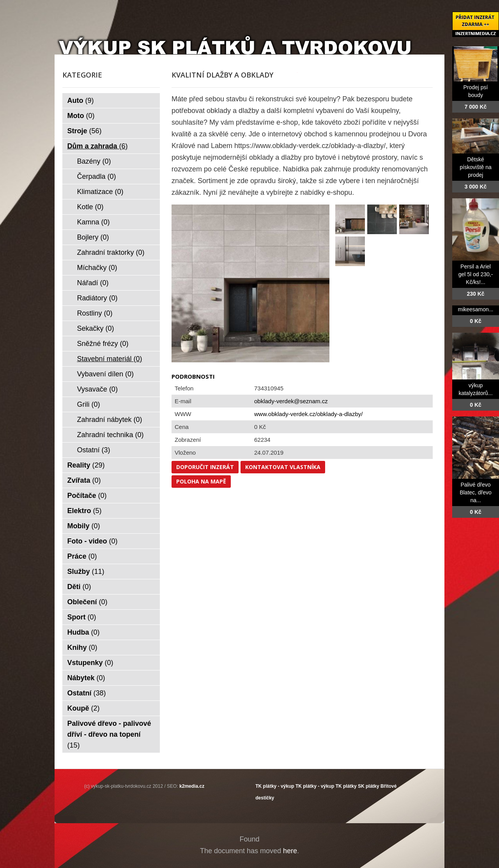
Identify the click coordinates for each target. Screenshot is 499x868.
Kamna (94, 222)
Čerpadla (97, 176)
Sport (82, 617)
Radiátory (97, 298)
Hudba (84, 632)
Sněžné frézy (103, 344)
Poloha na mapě (201, 481)
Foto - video (93, 541)
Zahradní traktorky (111, 252)
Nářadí (93, 283)
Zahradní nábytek (110, 420)
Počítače (87, 496)
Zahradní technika (111, 435)
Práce (82, 556)
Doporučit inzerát (205, 467)
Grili (89, 404)
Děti (79, 587)
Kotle (90, 207)
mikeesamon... (475, 309)
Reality (86, 465)
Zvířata (84, 480)
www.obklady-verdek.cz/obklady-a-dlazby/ (308, 414)
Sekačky (96, 328)
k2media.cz (192, 786)
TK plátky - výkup (275, 786)
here (290, 851)
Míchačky (97, 268)
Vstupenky (90, 663)
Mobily (84, 526)
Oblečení (88, 602)
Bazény (94, 161)
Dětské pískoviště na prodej (476, 167)
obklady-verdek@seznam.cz (291, 401)
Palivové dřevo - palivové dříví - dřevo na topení (109, 734)
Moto (81, 116)
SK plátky (369, 786)
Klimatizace (100, 192)
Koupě (84, 708)
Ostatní (94, 450)
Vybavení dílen (105, 374)
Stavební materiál (110, 359)
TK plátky (346, 786)
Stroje (85, 131)
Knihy (82, 647)
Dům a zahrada (98, 146)
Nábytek (86, 678)
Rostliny (95, 313)
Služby (86, 572)
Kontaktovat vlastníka (283, 467)
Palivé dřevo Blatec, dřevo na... (476, 492)
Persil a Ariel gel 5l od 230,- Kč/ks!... (476, 274)
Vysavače (97, 389)
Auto (81, 101)
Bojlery (93, 237)
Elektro (85, 511)
